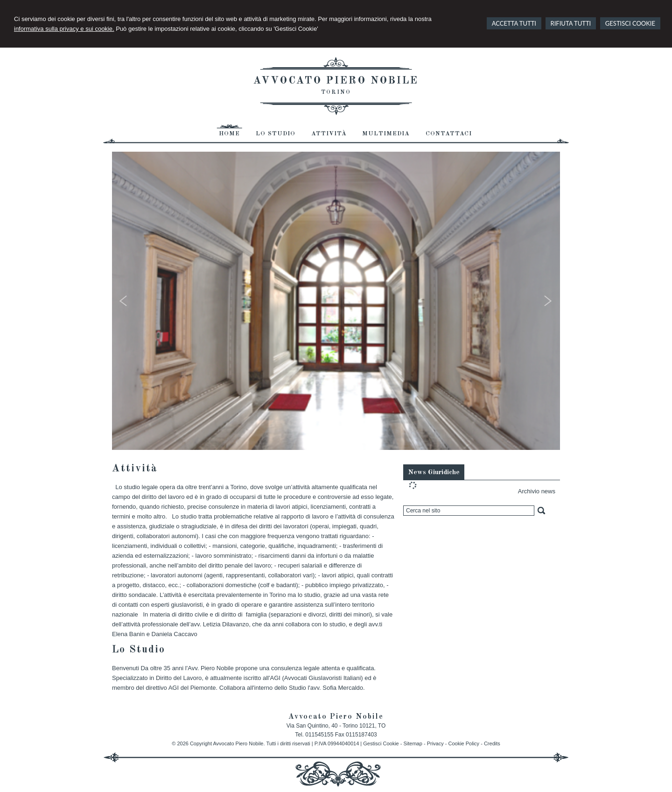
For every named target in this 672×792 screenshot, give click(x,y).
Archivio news (537, 491)
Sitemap (413, 743)
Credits (492, 743)
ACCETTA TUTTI (514, 23)
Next (549, 303)
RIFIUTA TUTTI (571, 23)
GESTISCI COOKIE (630, 23)
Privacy (435, 743)
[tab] (434, 472)
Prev (123, 303)
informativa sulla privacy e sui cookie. (64, 29)
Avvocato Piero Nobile (336, 81)
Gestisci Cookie (381, 743)
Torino (336, 92)
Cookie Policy (464, 743)
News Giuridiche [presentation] (434, 473)
